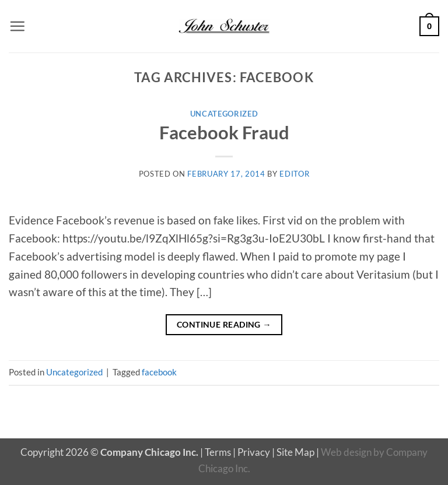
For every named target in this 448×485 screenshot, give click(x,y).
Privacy (254, 452)
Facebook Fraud (224, 133)
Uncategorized (224, 114)
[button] (17, 26)
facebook (159, 372)
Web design (346, 452)
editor (294, 174)
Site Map (295, 452)
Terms (218, 452)
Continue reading (224, 324)
